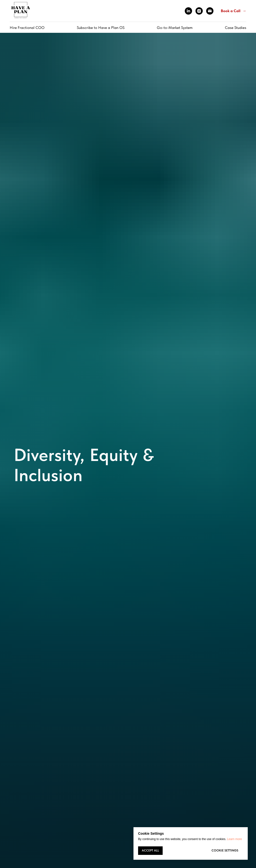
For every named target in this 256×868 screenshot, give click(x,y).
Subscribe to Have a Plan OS (101, 28)
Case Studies (236, 28)
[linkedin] (188, 11)
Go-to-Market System (175, 28)
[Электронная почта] (210, 11)
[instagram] (199, 11)
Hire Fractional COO (27, 28)
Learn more (234, 839)
